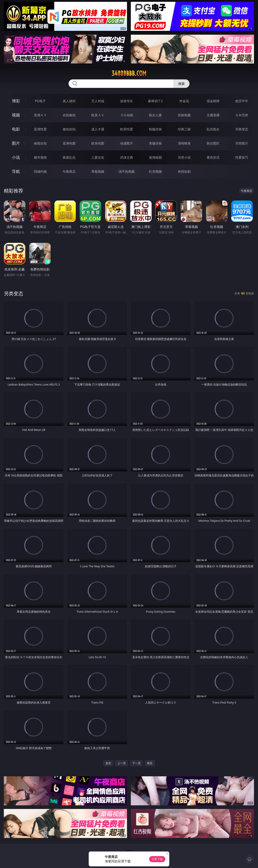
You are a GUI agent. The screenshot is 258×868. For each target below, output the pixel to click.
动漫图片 (127, 143)
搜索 (181, 84)
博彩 (16, 101)
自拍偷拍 (69, 115)
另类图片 (242, 143)
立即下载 (157, 859)
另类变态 (242, 129)
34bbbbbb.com (129, 73)
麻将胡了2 (155, 101)
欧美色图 (98, 143)
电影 (16, 129)
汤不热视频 (127, 172)
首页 (108, 763)
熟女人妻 (155, 115)
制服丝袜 (155, 129)
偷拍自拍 (69, 129)
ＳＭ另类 (242, 115)
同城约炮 (40, 172)
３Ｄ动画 (127, 115)
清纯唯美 (184, 143)
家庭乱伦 (69, 157)
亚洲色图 (69, 143)
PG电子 (40, 101)
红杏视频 (155, 172)
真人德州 (69, 101)
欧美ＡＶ (98, 115)
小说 (16, 157)
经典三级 (184, 129)
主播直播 (213, 115)
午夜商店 (69, 172)
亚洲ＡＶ (40, 115)
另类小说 (184, 157)
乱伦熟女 (213, 129)
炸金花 (184, 101)
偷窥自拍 (40, 143)
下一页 (136, 763)
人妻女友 (98, 157)
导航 (16, 171)
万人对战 (98, 101)
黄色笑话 (213, 157)
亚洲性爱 (40, 129)
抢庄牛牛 (242, 101)
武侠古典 (127, 157)
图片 (16, 143)
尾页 (150, 763)
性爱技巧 (242, 157)
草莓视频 (98, 172)
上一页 (122, 763)
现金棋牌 (213, 101)
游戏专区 (127, 101)
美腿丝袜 (155, 143)
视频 (16, 115)
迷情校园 (155, 157)
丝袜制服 (184, 115)
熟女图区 (213, 143)
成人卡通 (98, 129)
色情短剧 (184, 172)
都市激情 (40, 157)
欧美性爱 (127, 129)
